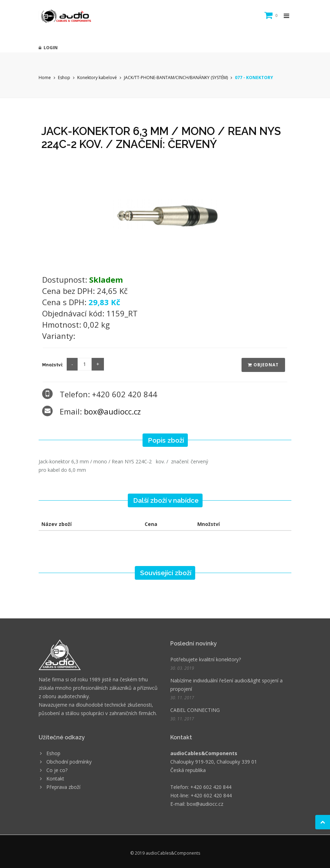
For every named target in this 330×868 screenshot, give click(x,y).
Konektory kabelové (97, 78)
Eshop (64, 78)
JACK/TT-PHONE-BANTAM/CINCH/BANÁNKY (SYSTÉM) (176, 78)
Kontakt (55, 779)
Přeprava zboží (63, 787)
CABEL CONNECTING (195, 710)
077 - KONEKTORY (254, 78)
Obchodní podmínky (69, 762)
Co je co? (57, 770)
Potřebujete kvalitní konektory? (206, 659)
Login (48, 48)
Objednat (263, 365)
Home (45, 78)
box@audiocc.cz (112, 411)
